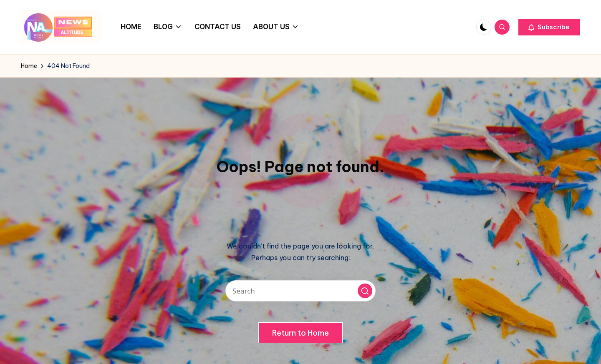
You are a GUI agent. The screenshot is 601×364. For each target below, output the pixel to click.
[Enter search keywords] (300, 291)
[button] (549, 27)
